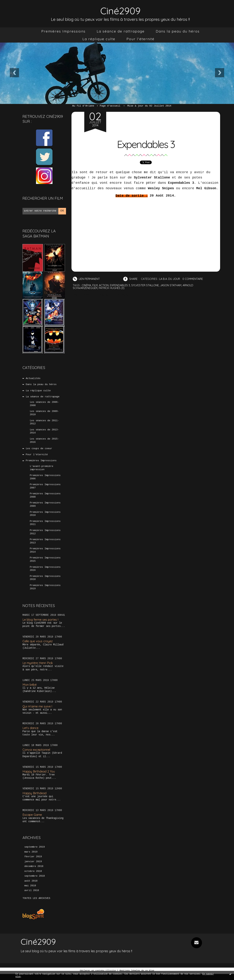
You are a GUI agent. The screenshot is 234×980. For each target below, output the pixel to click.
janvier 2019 (33, 867)
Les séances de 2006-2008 (44, 405)
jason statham (173, 285)
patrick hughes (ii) (113, 288)
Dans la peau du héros (178, 31)
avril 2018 (32, 897)
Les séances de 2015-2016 (44, 442)
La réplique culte (99, 39)
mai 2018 (30, 892)
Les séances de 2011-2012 (44, 424)
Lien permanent (87, 279)
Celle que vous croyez (38, 647)
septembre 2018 (35, 882)
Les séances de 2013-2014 (44, 433)
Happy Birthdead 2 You (39, 777)
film (96, 285)
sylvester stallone (147, 285)
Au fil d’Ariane (83, 106)
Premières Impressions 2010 (45, 517)
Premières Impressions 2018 (45, 583)
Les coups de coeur (39, 451)
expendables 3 (121, 285)
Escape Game (32, 820)
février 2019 (33, 863)
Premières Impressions (63, 31)
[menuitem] (63, 31)
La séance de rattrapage (121, 31)
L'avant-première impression (41, 470)
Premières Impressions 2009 (45, 508)
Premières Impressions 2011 (45, 527)
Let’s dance (31, 733)
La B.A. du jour (171, 279)
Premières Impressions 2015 (45, 564)
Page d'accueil (110, 106)
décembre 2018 (34, 872)
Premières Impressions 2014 (45, 555)
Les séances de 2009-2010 (44, 414)
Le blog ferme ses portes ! (41, 625)
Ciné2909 (120, 10)
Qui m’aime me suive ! (38, 712)
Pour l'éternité (140, 39)
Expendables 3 (146, 144)
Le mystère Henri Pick (38, 668)
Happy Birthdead (35, 798)
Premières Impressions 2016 (45, 574)
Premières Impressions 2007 (45, 489)
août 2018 (31, 887)
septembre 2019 (35, 853)
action (105, 285)
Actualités (33, 379)
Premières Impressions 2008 (45, 499)
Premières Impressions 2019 (45, 592)
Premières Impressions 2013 (45, 545)
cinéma (87, 285)
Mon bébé (30, 690)
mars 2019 (31, 858)
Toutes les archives (36, 905)
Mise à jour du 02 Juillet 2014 (149, 106)
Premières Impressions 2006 (45, 480)
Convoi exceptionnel (37, 755)
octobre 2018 (33, 877)
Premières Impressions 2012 (45, 536)
